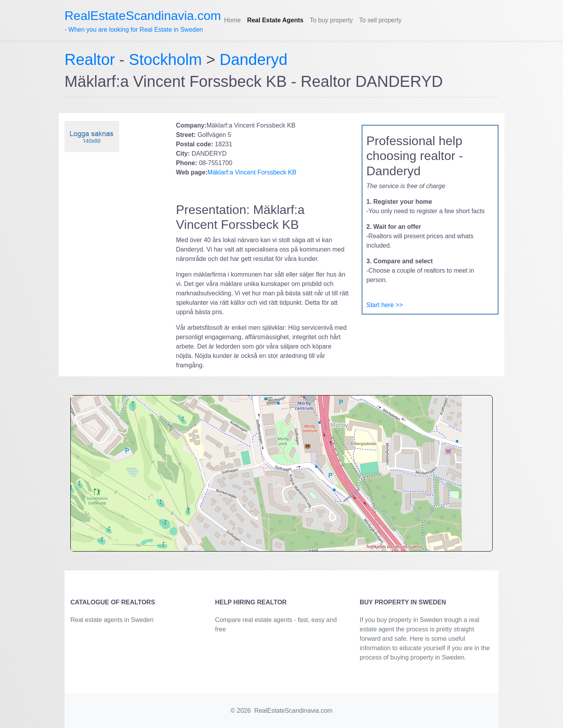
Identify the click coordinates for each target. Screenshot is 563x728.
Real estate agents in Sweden (112, 620)
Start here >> (385, 305)
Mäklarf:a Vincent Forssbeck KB (252, 172)
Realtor (92, 59)
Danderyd (254, 59)
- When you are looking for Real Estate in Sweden (143, 21)
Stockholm (166, 59)
